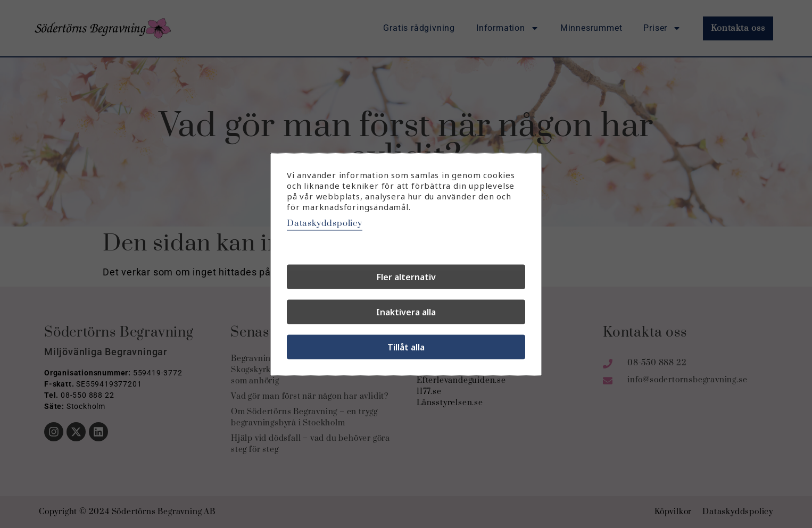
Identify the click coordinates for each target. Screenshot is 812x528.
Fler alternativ (406, 276)
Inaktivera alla (406, 312)
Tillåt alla (406, 347)
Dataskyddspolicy (325, 223)
